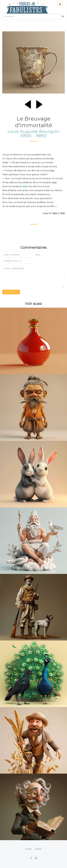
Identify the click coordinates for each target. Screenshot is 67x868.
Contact (38, 849)
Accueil (28, 849)
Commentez (11, 292)
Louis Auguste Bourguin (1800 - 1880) (34, 133)
